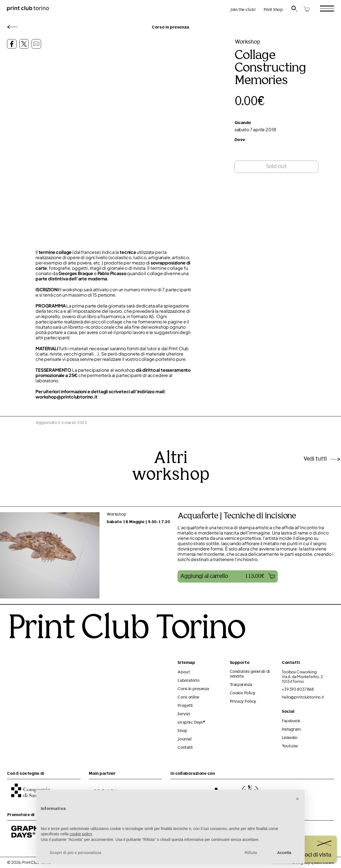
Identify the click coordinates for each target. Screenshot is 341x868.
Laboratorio (188, 681)
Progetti (185, 706)
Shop (182, 731)
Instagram (291, 730)
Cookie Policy (243, 693)
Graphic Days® (191, 723)
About (184, 672)
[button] (228, 576)
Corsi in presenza (193, 689)
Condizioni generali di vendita (250, 674)
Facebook (291, 721)
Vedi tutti (322, 459)
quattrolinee (322, 863)
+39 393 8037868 (298, 689)
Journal (184, 739)
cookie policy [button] (81, 834)
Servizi (184, 714)
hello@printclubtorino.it (303, 697)
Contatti (185, 748)
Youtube (290, 746)
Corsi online (188, 697)
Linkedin (289, 738)
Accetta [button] (284, 853)
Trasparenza (241, 685)
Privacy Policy (243, 702)
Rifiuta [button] (251, 853)
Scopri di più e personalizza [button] (75, 853)
